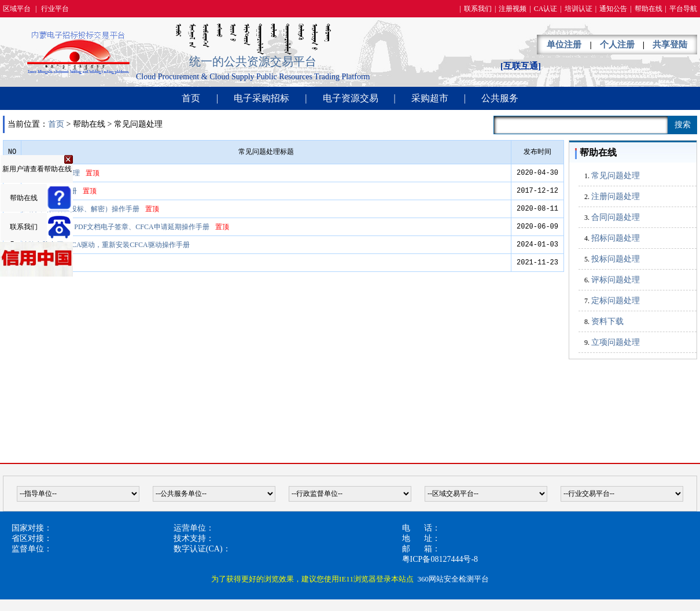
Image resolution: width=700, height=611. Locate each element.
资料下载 (607, 321)
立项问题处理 (616, 342)
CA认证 (546, 9)
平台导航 (683, 9)
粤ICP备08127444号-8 (440, 559)
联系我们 (478, 9)
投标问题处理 (616, 259)
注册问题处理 (616, 196)
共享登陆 (670, 45)
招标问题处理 (616, 238)
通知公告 (613, 9)
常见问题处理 (616, 176)
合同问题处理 (616, 217)
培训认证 (579, 9)
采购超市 (430, 98)
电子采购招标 (261, 98)
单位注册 (564, 45)
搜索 (683, 125)
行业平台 (55, 9)
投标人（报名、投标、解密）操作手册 (80, 209)
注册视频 (513, 9)
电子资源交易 (351, 98)
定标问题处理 (616, 301)
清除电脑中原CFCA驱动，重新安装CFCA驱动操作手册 (106, 245)
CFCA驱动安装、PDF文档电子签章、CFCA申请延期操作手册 (115, 227)
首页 (191, 98)
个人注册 (617, 45)
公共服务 (500, 98)
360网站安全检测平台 (453, 579)
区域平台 (17, 9)
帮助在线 (649, 9)
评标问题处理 (616, 280)
